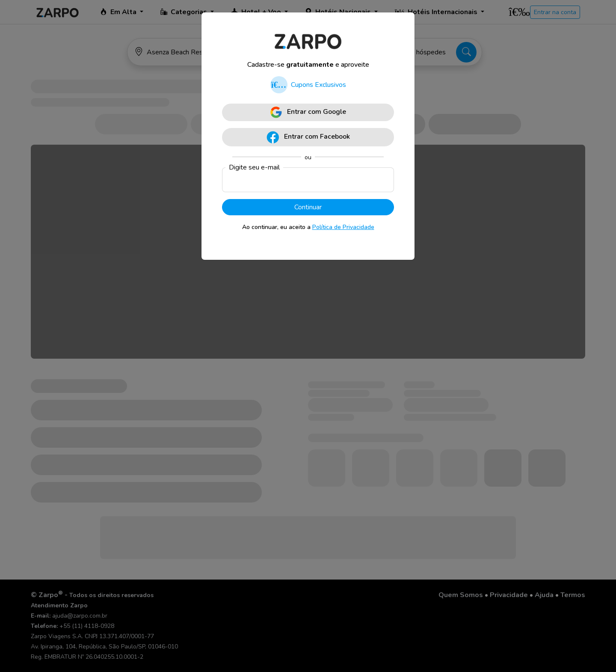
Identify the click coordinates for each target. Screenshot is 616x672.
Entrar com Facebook (308, 137)
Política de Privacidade (343, 227)
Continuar (308, 207)
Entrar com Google (308, 112)
